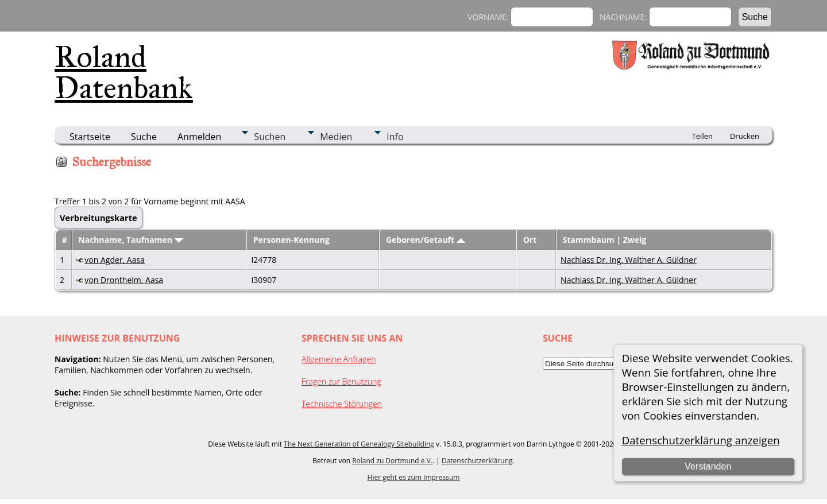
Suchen (270, 137)
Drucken (745, 136)
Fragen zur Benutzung (341, 381)
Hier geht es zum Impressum (414, 477)
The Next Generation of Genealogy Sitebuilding (359, 444)
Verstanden (708, 466)
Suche (144, 137)
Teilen (702, 136)
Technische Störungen (342, 404)
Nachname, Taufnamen (130, 240)
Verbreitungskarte (98, 218)
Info (395, 137)
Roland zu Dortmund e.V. (392, 461)
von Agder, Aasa (115, 260)
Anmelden (199, 137)
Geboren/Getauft (426, 240)
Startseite (90, 137)
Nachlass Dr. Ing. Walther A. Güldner (629, 260)
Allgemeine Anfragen (339, 359)
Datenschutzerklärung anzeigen (701, 440)
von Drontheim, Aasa (124, 280)
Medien (336, 137)
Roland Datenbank (124, 72)
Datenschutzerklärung (477, 461)
